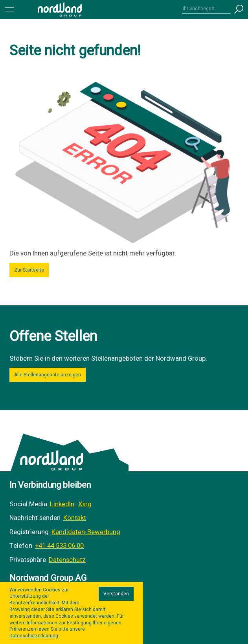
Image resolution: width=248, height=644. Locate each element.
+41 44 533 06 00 (59, 546)
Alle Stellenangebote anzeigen (48, 375)
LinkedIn (62, 504)
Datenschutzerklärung (34, 636)
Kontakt (75, 518)
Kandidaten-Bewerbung (86, 532)
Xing (85, 504)
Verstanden (116, 594)
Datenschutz (67, 560)
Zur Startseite (29, 270)
